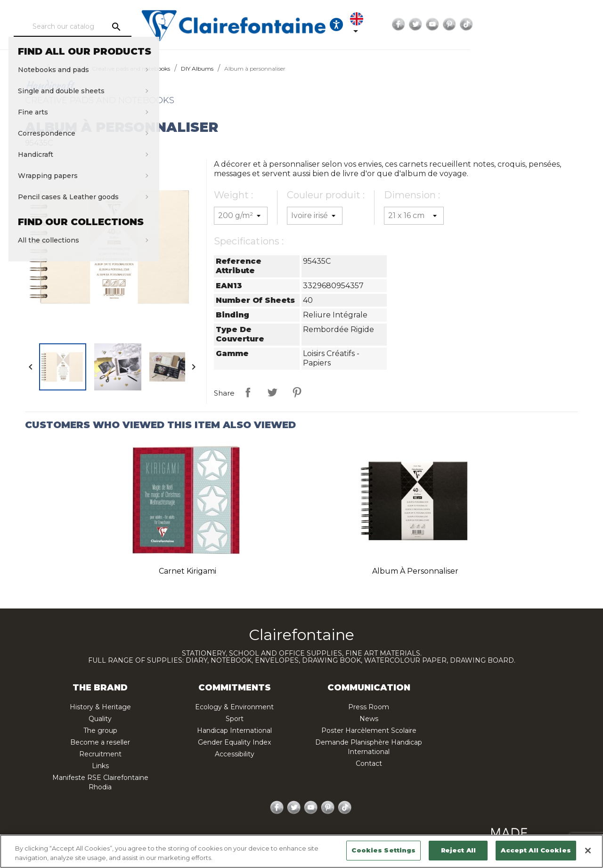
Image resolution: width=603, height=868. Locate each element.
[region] (301, 851)
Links (100, 766)
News (369, 719)
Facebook (505, 24)
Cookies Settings (383, 850)
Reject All (458, 850)
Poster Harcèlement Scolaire (369, 730)
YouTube (539, 24)
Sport (235, 719)
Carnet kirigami (187, 571)
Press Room (369, 707)
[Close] (588, 851)
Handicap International (234, 730)
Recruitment (100, 754)
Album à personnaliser (415, 571)
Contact (369, 763)
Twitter (522, 24)
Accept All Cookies (536, 850)
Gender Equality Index (234, 742)
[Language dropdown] (463, 24)
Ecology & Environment (234, 707)
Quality (100, 719)
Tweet (272, 392)
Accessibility (235, 754)
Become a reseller (100, 742)
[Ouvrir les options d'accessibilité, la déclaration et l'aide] (434, 24)
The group (100, 730)
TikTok (573, 24)
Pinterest (556, 24)
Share (248, 392)
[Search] (101, 27)
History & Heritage (100, 707)
